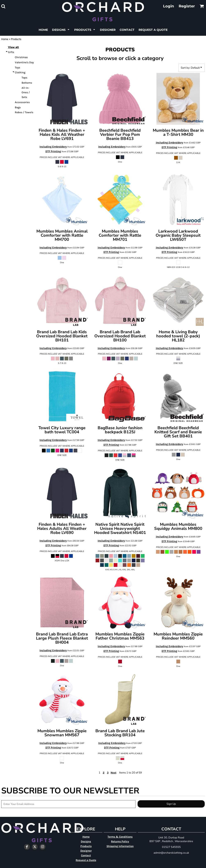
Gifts (11, 52)
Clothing (20, 72)
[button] (3, 6)
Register (187, 6)
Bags (18, 107)
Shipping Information (120, 846)
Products (86, 846)
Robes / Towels (24, 112)
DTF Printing (53, 151)
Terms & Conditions (120, 837)
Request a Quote (86, 860)
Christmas (21, 57)
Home (5, 39)
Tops (24, 78)
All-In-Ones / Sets (26, 93)
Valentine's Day (24, 62)
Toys (17, 67)
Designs (86, 841)
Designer (86, 851)
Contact (86, 855)
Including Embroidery (53, 147)
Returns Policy (120, 841)
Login (168, 6)
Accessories (22, 102)
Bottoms (27, 83)
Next (113, 773)
